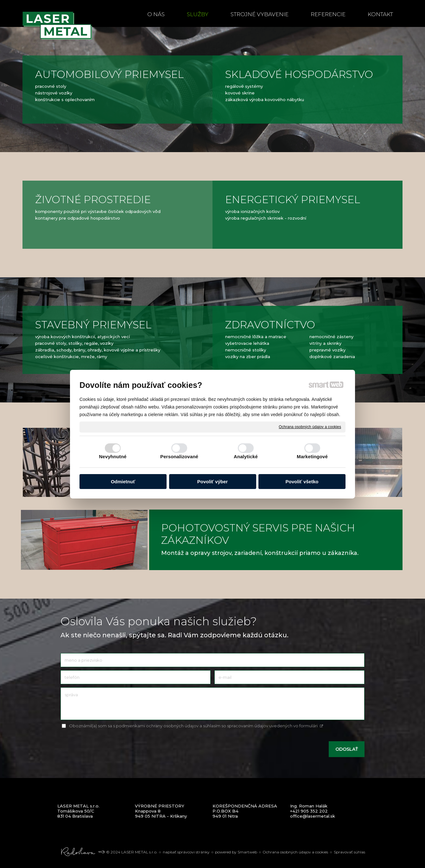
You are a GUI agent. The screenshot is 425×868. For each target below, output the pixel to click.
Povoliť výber (213, 482)
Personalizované (179, 457)
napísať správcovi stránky (186, 852)
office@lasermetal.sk (313, 816)
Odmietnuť (123, 482)
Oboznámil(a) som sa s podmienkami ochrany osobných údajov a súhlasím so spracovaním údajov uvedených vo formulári (196, 726)
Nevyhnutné (113, 457)
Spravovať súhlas (349, 852)
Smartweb (247, 852)
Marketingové (312, 457)
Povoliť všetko (302, 482)
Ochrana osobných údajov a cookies (310, 427)
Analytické (246, 457)
